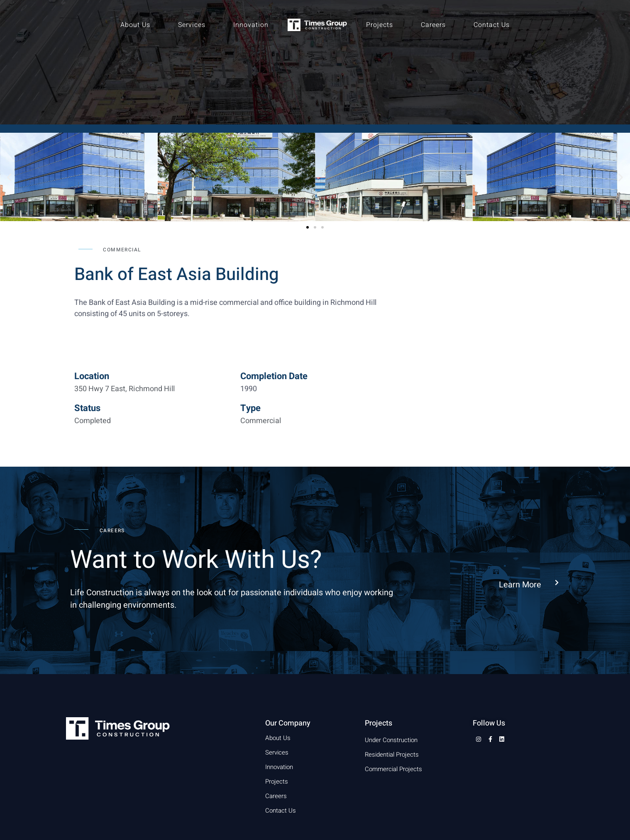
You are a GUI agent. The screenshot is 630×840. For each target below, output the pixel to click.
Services (192, 25)
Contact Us (492, 25)
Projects (380, 25)
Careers (433, 25)
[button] (9, 177)
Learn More (520, 585)
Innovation (251, 25)
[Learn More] (557, 583)
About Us (135, 25)
